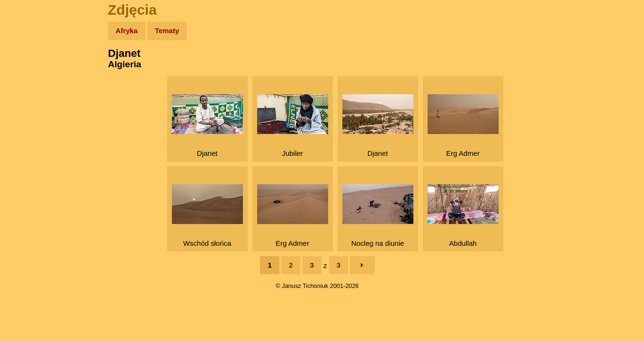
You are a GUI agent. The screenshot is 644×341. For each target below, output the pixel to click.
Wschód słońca (207, 216)
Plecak (27, 159)
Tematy (167, 31)
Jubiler (293, 126)
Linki (24, 177)
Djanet (207, 126)
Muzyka (29, 140)
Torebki (28, 195)
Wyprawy (31, 67)
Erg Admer (463, 126)
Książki (28, 122)
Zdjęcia (28, 86)
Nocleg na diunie (378, 216)
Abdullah (463, 216)
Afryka (127, 31)
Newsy (27, 104)
